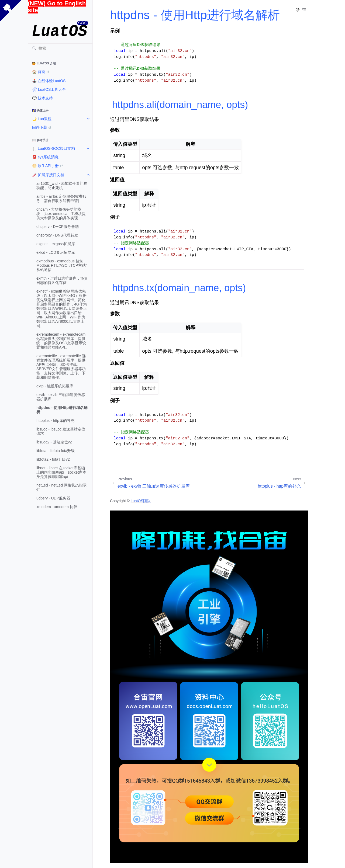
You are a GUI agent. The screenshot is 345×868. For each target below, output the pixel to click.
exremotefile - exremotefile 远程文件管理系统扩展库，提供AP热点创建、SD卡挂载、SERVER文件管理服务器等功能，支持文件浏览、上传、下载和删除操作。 (61, 367)
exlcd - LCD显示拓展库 (56, 252)
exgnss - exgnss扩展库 (56, 244)
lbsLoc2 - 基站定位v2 (54, 442)
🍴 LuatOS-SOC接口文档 (54, 148)
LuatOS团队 (141, 501)
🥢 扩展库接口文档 (48, 175)
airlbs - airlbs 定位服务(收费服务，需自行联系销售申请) (61, 199)
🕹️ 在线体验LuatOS (49, 81)
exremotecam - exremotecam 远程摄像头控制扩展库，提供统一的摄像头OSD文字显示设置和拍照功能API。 (61, 341)
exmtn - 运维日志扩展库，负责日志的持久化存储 (62, 280)
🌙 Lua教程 (42, 119)
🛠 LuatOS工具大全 (49, 89)
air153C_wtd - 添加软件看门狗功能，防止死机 (62, 186)
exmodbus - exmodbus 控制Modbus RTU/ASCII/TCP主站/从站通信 (61, 265)
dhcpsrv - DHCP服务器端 (58, 227)
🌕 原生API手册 (45, 166)
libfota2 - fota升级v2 (53, 459)
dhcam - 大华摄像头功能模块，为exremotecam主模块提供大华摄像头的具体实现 (61, 214)
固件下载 (40, 127)
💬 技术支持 (42, 98)
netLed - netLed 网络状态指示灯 (61, 487)
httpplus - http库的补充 (55, 421)
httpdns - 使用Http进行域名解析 (62, 410)
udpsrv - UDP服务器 (53, 498)
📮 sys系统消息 (45, 157)
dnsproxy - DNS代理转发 (57, 235)
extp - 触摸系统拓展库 (55, 386)
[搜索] (60, 48)
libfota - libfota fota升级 (56, 451)
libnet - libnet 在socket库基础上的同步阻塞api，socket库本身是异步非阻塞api (61, 472)
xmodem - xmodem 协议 (57, 507)
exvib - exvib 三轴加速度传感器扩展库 (61, 397)
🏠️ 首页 (39, 72)
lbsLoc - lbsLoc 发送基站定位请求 (61, 431)
